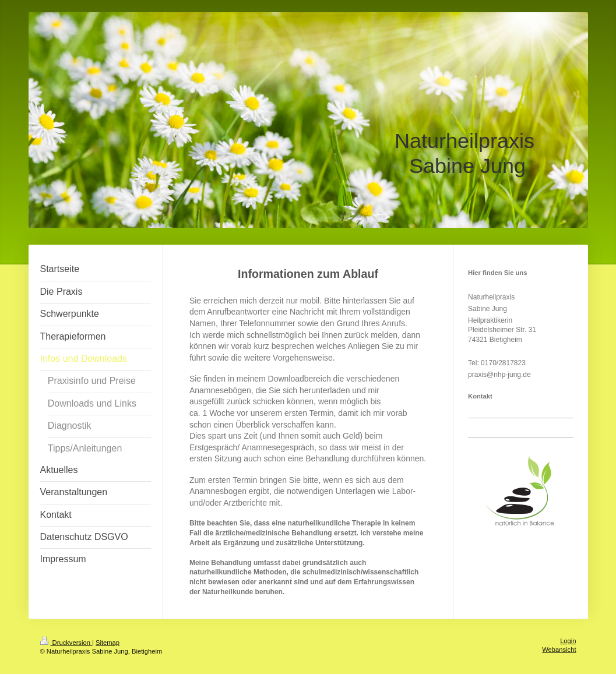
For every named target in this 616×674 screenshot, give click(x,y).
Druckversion (66, 643)
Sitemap (108, 643)
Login (568, 641)
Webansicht (559, 650)
